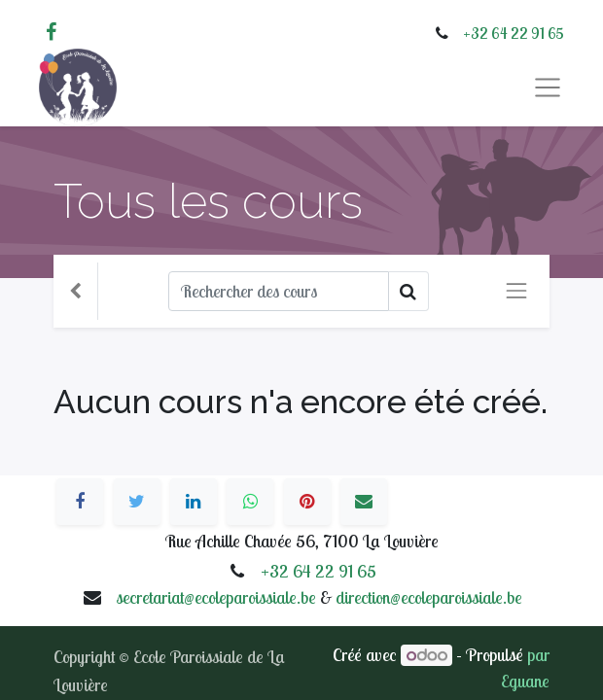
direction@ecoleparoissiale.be (429, 597)
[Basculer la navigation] (516, 291)
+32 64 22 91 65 (514, 33)
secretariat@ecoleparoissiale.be (216, 597)
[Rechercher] (279, 291)
